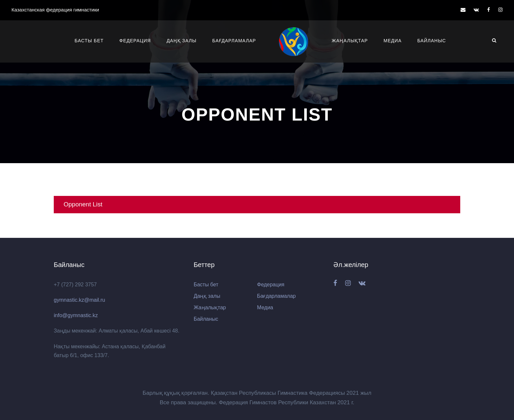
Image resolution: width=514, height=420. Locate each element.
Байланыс (432, 41)
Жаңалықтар (350, 41)
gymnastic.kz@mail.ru (79, 300)
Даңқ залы (181, 41)
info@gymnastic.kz (76, 315)
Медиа (393, 41)
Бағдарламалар (234, 41)
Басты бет (89, 41)
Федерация (135, 41)
